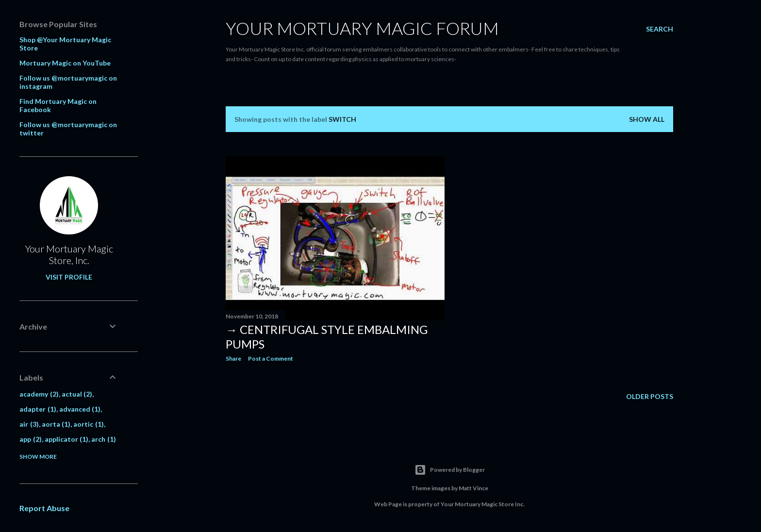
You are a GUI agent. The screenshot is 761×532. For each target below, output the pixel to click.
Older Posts (650, 397)
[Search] (660, 29)
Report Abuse (44, 508)
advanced (80, 409)
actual (77, 394)
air (29, 424)
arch (104, 439)
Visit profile (69, 277)
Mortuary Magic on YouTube (65, 63)
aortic (89, 424)
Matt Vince (473, 488)
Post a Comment (271, 358)
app (31, 439)
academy (39, 394)
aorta (56, 424)
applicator (67, 439)
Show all (647, 119)
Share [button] (233, 358)
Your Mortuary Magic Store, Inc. (69, 254)
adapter (38, 409)
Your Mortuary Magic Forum (362, 28)
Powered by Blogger (450, 470)
